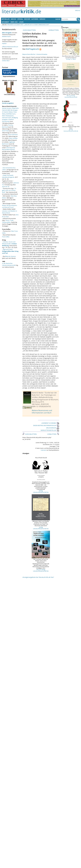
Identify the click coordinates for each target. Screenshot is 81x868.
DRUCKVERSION (53, 428)
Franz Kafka (6, 237)
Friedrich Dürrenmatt (8, 120)
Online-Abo (6, 61)
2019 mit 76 (6, 187)
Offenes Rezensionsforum (10, 47)
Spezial (20, 19)
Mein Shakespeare (8, 116)
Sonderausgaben (8, 103)
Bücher (27, 19)
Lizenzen (43, 450)
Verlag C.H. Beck (71, 59)
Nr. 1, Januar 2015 (27, 25)
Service (42, 19)
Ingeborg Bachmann (8, 143)
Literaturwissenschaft (41, 25)
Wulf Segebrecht (32, 49)
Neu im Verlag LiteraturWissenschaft (71, 96)
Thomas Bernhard (8, 126)
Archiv (13, 19)
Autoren (35, 19)
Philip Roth (15, 108)
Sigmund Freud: (10, 251)
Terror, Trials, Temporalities (8, 221)
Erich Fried (5, 131)
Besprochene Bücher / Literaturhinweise (35, 54)
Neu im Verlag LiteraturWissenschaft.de (41, 570)
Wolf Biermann (11, 114)
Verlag (78, 10)
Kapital (4, 43)
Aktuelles (6, 19)
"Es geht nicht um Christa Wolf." (9, 190)
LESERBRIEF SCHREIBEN (50, 423)
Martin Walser (8, 112)
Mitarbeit (5, 22)
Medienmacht (6, 36)
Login (21, 22)
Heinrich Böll (6, 110)
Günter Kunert (7, 108)
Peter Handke (13, 138)
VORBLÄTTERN (54, 30)
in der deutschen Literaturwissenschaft (9, 264)
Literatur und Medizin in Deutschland (10, 212)
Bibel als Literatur (10, 256)
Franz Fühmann (13, 134)
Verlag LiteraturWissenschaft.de (41, 491)
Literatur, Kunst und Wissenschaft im (9, 244)
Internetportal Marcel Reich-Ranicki (8, 149)
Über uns (14, 22)
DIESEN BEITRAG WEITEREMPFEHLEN (46, 425)
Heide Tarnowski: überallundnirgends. (8, 176)
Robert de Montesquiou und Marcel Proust (10, 206)
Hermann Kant (7, 118)
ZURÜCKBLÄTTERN (29, 30)
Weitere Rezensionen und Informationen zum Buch (42, 412)
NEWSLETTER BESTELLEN (50, 430)
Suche (58, 19)
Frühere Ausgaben (14, 25)
